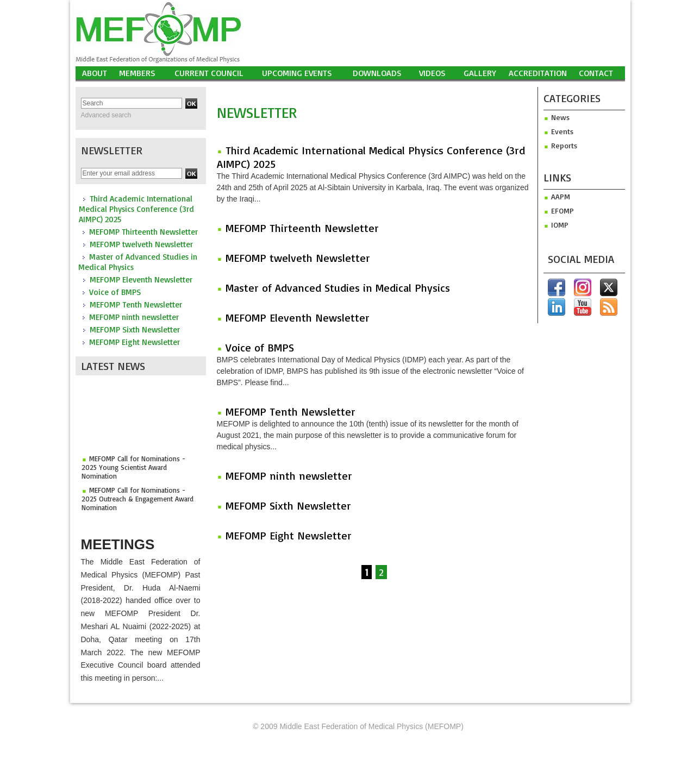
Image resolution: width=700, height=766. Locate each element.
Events (558, 131)
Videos (432, 73)
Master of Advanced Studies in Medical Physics (338, 288)
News (557, 117)
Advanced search (106, 115)
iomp (556, 225)
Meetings (118, 544)
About (95, 73)
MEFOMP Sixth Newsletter (135, 329)
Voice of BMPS (115, 292)
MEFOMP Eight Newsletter (135, 342)
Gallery (480, 73)
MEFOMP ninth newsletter (134, 317)
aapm (557, 196)
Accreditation (538, 73)
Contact (596, 73)
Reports (560, 145)
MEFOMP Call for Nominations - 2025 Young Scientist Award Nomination (133, 469)
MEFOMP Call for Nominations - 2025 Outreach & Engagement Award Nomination (137, 501)
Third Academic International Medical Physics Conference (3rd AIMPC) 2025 (136, 209)
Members (137, 73)
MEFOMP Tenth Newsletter (136, 304)
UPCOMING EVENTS (297, 73)
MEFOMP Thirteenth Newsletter (143, 232)
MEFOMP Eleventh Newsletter (141, 280)
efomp (559, 211)
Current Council (209, 73)
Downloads (377, 73)
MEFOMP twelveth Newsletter (141, 244)
